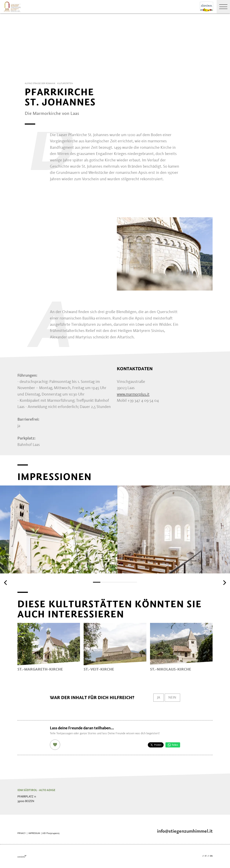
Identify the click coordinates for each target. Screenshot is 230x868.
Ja (158, 698)
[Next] (224, 583)
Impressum (34, 833)
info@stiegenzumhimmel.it (185, 831)
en (211, 856)
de (200, 856)
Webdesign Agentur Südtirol (22, 856)
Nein (172, 698)
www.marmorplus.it (133, 394)
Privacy (22, 833)
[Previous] (6, 583)
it (206, 856)
